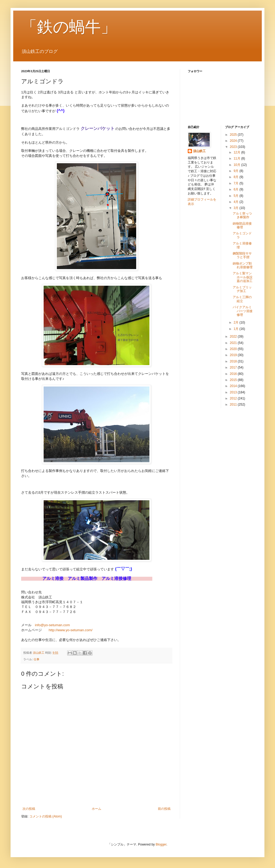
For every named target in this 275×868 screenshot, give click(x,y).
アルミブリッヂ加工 (242, 289)
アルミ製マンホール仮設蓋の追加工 (243, 277)
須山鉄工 (199, 151)
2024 (234, 141)
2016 (234, 374)
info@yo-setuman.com (52, 625)
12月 (237, 152)
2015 (234, 380)
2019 (234, 355)
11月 (237, 158)
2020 (234, 349)
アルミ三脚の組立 (242, 299)
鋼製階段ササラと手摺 (242, 255)
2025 (234, 135)
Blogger (161, 844)
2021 (234, 343)
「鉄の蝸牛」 (69, 27)
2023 (234, 147)
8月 (236, 177)
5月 (236, 196)
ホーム (97, 809)
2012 (234, 398)
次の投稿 (29, 809)
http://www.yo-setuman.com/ (71, 630)
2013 (234, 392)
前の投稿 (164, 809)
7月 (236, 183)
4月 (236, 202)
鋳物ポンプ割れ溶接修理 (243, 265)
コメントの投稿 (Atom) (46, 816)
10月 (237, 165)
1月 (236, 329)
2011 (234, 405)
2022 (234, 337)
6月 (236, 189)
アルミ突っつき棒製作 (242, 215)
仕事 (36, 659)
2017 (234, 367)
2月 (236, 322)
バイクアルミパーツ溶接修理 (243, 311)
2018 (234, 361)
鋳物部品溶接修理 (242, 225)
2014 (234, 386)
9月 (236, 171)
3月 (236, 208)
